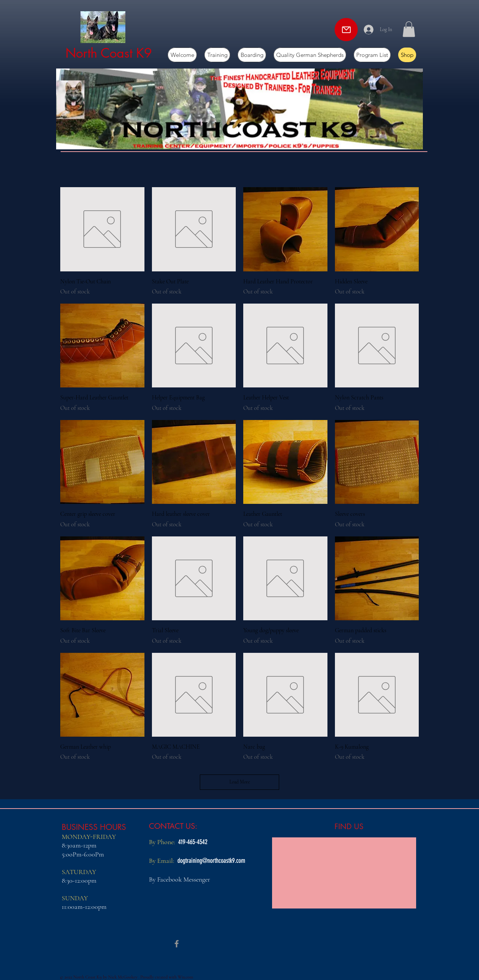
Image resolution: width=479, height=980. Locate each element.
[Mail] (346, 30)
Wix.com (185, 977)
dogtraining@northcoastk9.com (211, 861)
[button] (409, 29)
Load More (240, 782)
